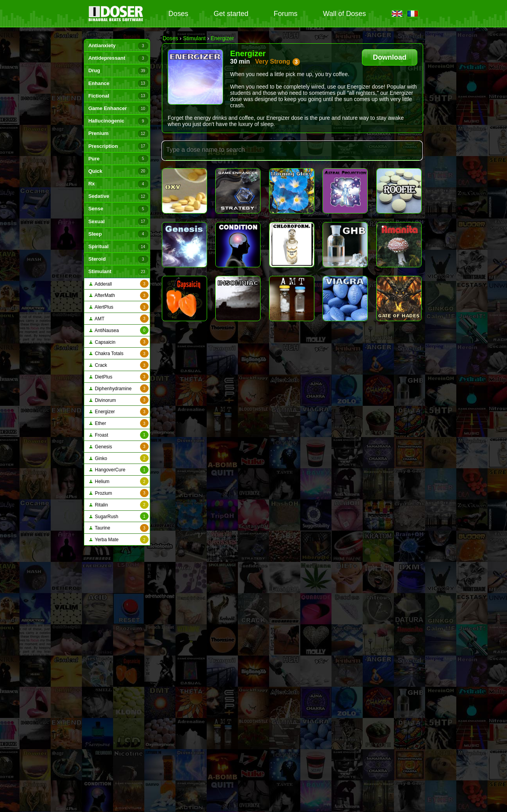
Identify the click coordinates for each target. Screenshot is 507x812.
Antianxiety (118, 46)
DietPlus (119, 377)
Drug (118, 71)
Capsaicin (119, 342)
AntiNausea (119, 330)
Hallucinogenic (118, 121)
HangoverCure (119, 470)
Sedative (118, 197)
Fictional (118, 96)
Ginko (119, 458)
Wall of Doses (344, 14)
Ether (119, 423)
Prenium (118, 134)
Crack (119, 365)
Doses (178, 14)
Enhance (118, 84)
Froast (119, 435)
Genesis (119, 447)
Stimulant (118, 272)
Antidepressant (118, 59)
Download (390, 57)
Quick (118, 171)
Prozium (119, 493)
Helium (119, 481)
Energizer (119, 412)
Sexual (118, 222)
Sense (118, 209)
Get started (231, 14)
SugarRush (119, 516)
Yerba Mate (119, 539)
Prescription (118, 146)
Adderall (119, 284)
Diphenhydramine (119, 388)
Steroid (118, 259)
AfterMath (119, 296)
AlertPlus (119, 307)
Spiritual (118, 247)
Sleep (118, 234)
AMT (119, 319)
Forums (286, 14)
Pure (118, 159)
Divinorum (119, 400)
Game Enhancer (118, 109)
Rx (118, 184)
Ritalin (119, 505)
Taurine (119, 528)
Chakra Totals (119, 354)
